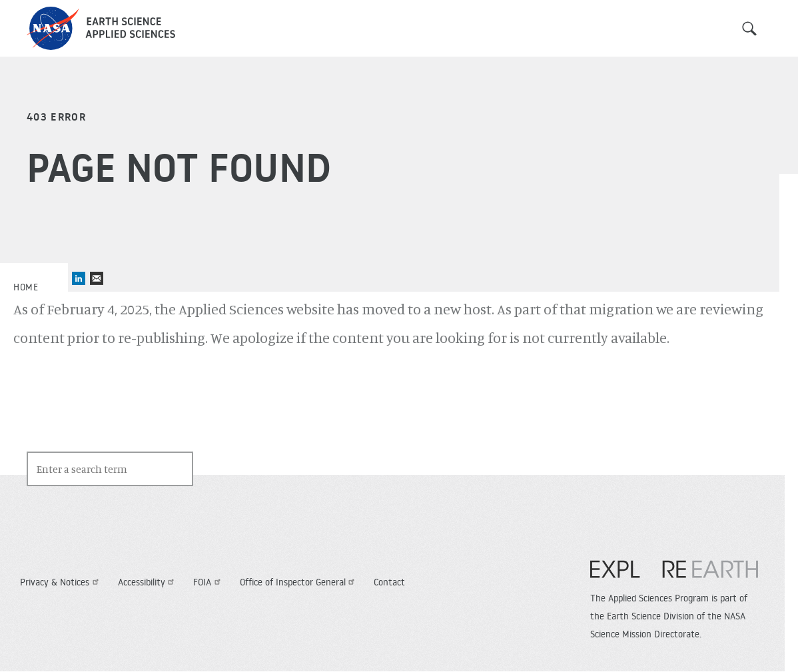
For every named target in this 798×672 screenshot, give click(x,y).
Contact (389, 582)
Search (749, 29)
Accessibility (148, 582)
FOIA (208, 582)
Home (26, 287)
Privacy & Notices (61, 582)
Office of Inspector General (299, 582)
